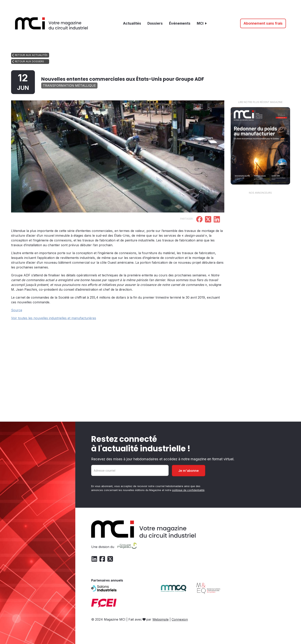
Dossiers (155, 23)
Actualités (132, 23)
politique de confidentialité (188, 490)
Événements (180, 23)
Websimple (161, 619)
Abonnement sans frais (263, 23)
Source (17, 310)
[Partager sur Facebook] (186, 220)
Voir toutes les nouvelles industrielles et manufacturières (54, 318)
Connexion (180, 619)
